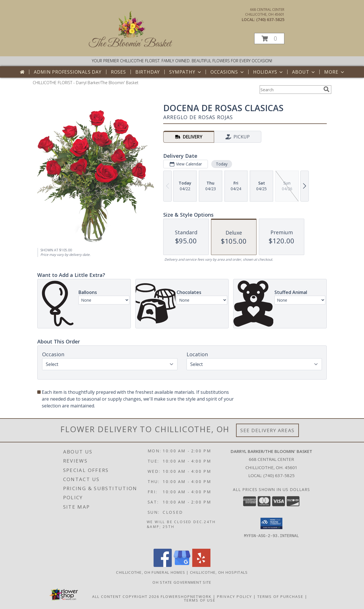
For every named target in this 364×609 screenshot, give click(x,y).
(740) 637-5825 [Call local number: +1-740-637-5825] (270, 19)
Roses (118, 72)
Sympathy (186, 72)
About (304, 72)
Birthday (148, 72)
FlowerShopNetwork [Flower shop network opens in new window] (186, 596)
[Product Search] (290, 90)
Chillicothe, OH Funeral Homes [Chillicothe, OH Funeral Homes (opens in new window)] (151, 572)
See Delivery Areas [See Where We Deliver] (267, 430)
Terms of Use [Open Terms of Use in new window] (200, 600)
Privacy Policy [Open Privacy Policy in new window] (234, 596)
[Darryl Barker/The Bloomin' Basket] (131, 48)
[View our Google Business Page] (182, 565)
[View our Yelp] (201, 565)
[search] (326, 89)
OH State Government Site (182, 582)
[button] (269, 39)
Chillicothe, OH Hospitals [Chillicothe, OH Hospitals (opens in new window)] (219, 572)
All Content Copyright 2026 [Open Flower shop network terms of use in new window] (126, 596)
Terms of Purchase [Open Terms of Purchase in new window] (280, 596)
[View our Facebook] (163, 565)
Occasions (228, 72)
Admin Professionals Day (68, 72)
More (335, 72)
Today (222, 164)
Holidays (268, 72)
